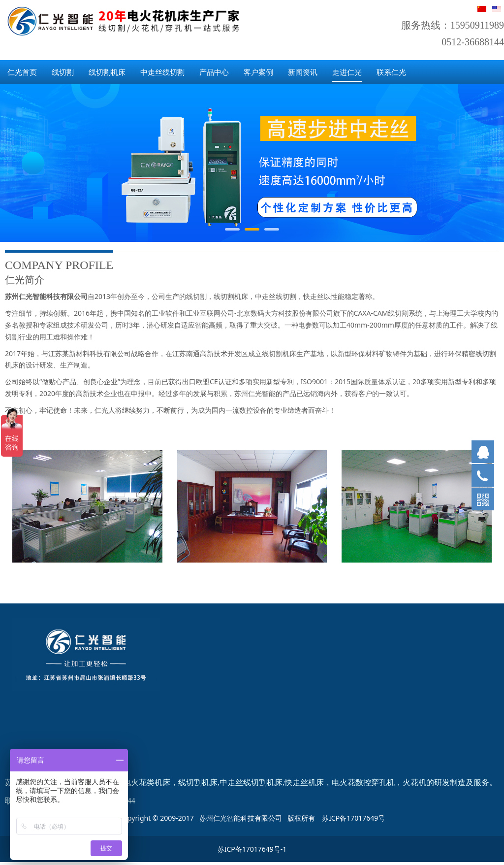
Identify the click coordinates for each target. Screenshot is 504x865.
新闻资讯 (303, 72)
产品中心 (214, 72)
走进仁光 (347, 72)
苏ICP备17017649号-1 (252, 849)
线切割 (63, 72)
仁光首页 (22, 72)
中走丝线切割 (162, 72)
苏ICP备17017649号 (353, 818)
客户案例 (258, 72)
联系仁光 (391, 72)
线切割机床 (107, 72)
